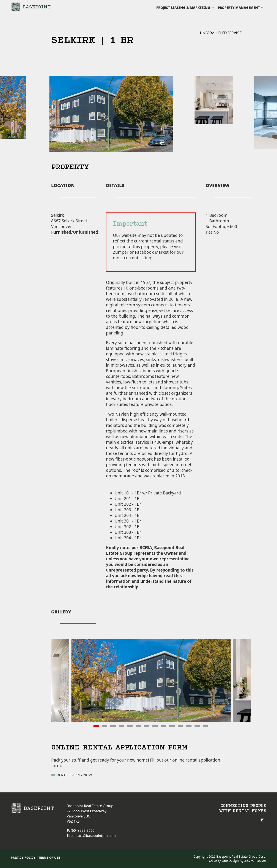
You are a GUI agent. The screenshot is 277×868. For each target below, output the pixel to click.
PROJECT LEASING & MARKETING (183, 8)
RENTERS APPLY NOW (72, 775)
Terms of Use (49, 858)
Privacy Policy (23, 858)
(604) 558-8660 (83, 830)
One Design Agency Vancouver (244, 861)
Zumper (121, 252)
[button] (96, 726)
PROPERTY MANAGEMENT (239, 8)
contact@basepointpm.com (93, 836)
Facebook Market (152, 252)
